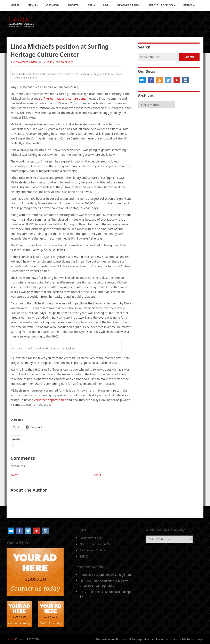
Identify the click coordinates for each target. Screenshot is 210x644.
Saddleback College (93, 550)
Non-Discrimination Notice (98, 544)
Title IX (84, 556)
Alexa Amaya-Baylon (25, 62)
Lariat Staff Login (91, 538)
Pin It (98, 475)
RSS (160, 80)
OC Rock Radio (90, 581)
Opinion (53, 5)
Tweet (14, 475)
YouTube (177, 80)
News (32, 5)
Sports (73, 5)
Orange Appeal (128, 5)
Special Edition (161, 5)
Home (15, 5)
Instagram (185, 80)
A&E (106, 5)
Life (90, 5)
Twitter (168, 80)
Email (142, 80)
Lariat (10, 639)
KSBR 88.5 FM (89, 575)
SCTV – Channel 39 (92, 592)
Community (66, 62)
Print (188, 5)
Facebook (151, 80)
